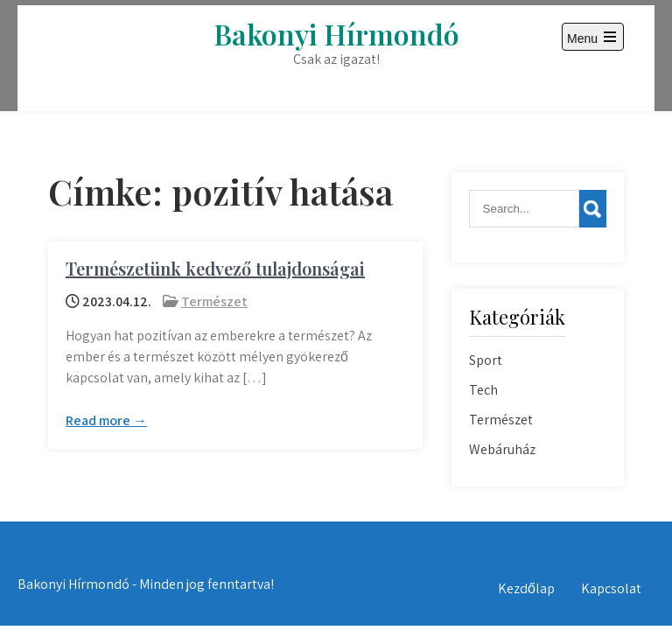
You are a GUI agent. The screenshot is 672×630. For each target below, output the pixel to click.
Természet (214, 301)
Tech (483, 390)
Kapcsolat (611, 588)
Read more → (106, 420)
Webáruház (502, 449)
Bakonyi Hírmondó (336, 34)
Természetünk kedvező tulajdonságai (215, 268)
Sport (486, 360)
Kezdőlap (526, 588)
